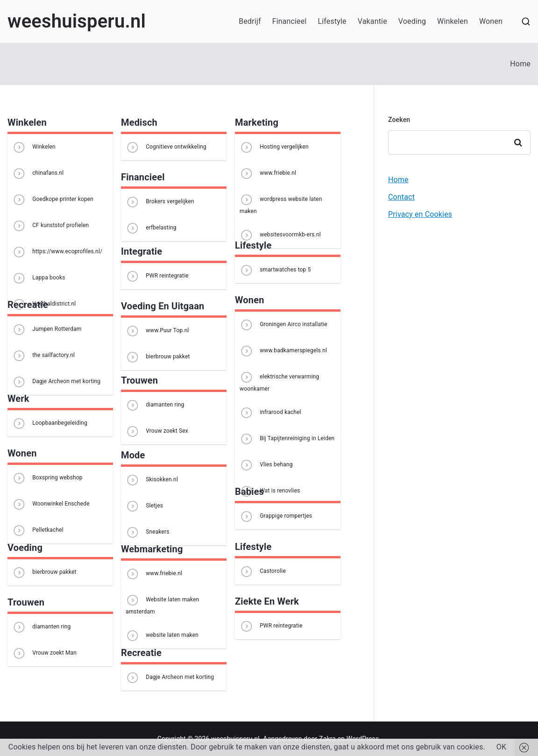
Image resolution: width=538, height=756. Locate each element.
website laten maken (162, 635)
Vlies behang (266, 465)
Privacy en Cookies (420, 214)
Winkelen (453, 21)
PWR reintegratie (157, 276)
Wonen (491, 21)
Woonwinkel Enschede (51, 504)
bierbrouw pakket (158, 357)
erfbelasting (151, 228)
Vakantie (372, 21)
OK (501, 747)
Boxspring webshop (47, 478)
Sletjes (144, 506)
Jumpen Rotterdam (47, 329)
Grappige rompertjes (276, 516)
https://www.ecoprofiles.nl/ (57, 252)
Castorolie (263, 571)
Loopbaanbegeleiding (50, 423)
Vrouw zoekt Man (44, 653)
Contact (401, 197)
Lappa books (39, 278)
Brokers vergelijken (160, 202)
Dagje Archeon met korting (56, 382)
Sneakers (148, 532)
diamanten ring (155, 405)
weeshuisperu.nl (77, 21)
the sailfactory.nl (43, 356)
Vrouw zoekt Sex (157, 431)
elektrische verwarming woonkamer (279, 381)
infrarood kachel (270, 413)
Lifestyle (332, 21)
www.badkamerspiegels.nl (283, 351)
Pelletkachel (38, 530)
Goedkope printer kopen (53, 200)
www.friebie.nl (268, 173)
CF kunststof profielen (50, 226)
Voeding (412, 21)
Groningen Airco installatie (283, 325)
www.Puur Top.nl (157, 331)
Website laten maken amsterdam (162, 604)
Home (398, 180)
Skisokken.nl (152, 480)
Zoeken (399, 120)
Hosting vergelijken (274, 147)
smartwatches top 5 (275, 270)
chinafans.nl (38, 173)
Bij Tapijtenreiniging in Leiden (287, 439)
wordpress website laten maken (281, 203)
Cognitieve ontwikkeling (166, 147)
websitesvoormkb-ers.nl (280, 235)
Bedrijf (250, 21)
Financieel (290, 21)
